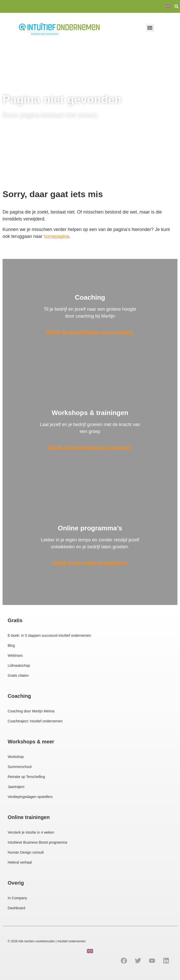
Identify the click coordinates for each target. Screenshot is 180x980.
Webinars (15, 655)
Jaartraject (16, 787)
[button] (176, 6)
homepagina (56, 236)
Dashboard (16, 908)
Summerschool (20, 767)
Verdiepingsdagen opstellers (30, 797)
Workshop (16, 757)
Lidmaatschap (19, 665)
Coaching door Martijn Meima (31, 711)
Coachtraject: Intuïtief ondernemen (35, 721)
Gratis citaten (18, 675)
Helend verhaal (20, 862)
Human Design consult (26, 852)
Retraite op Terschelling (26, 777)
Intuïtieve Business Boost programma (37, 842)
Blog (11, 645)
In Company (17, 898)
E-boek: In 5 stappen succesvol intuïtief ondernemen (49, 635)
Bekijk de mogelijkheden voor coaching (90, 332)
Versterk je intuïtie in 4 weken (31, 832)
